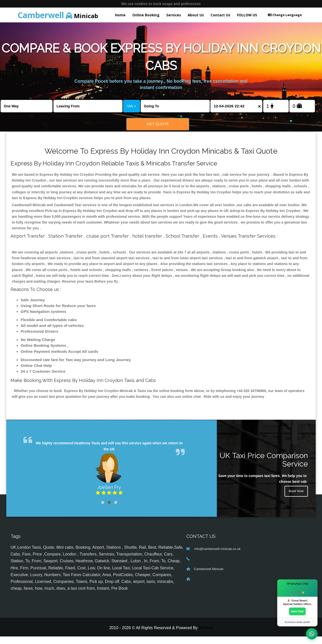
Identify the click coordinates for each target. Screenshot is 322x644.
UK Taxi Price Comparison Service (264, 467)
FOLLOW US (247, 15)
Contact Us (220, 15)
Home (120, 15)
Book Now (296, 499)
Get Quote (158, 124)
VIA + (132, 106)
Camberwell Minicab (209, 576)
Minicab (58, 15)
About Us (196, 15)
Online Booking (146, 15)
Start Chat (297, 611)
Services (174, 15)
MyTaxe (206, 635)
